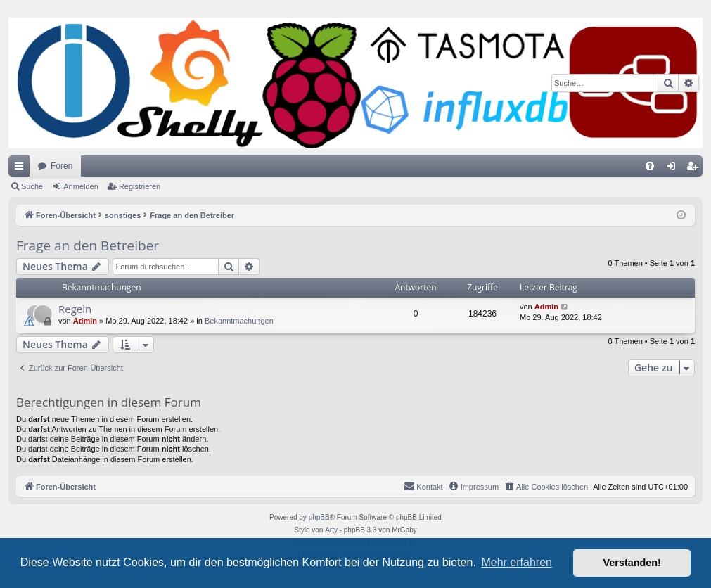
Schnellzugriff (22, 169)
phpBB (319, 517)
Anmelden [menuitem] (674, 169)
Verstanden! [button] (632, 563)
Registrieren (140, 186)
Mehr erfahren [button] (517, 562)
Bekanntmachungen (239, 321)
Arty (331, 530)
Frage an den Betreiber (88, 245)
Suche (32, 186)
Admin (85, 321)
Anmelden (81, 186)
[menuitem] (650, 166)
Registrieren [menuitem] (695, 169)
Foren (62, 166)
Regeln (75, 309)
